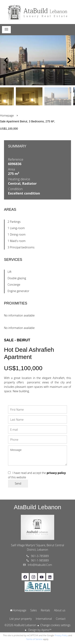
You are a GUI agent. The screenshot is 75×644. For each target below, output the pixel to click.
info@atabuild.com (40, 565)
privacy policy (56, 473)
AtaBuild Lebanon (37, 507)
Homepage (38, 12)
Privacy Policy (61, 635)
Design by (39, 630)
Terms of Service (34, 639)
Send (18, 483)
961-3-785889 (40, 556)
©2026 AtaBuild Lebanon (20, 625)
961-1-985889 (40, 560)
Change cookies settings (55, 625)
